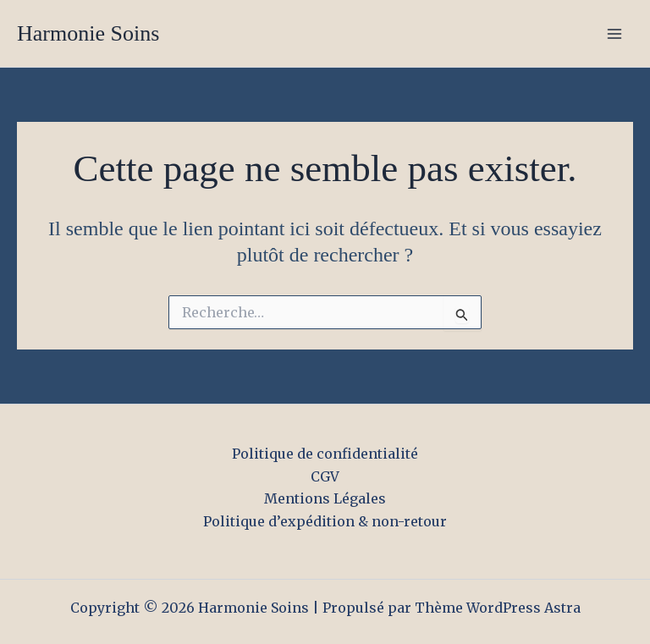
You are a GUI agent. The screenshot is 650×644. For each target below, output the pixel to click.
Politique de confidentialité (325, 454)
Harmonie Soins (88, 33)
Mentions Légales (325, 498)
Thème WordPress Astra (498, 608)
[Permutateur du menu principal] (614, 34)
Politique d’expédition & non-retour (325, 521)
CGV (325, 476)
